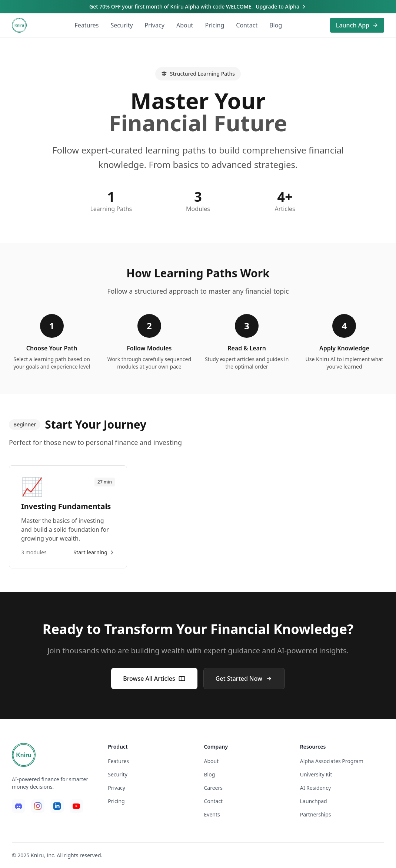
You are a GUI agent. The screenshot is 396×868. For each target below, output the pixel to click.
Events (212, 814)
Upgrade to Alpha (281, 6)
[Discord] (19, 806)
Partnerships (316, 814)
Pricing (214, 25)
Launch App (357, 25)
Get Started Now (244, 679)
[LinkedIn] (57, 806)
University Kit (316, 774)
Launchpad (314, 801)
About (185, 25)
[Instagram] (38, 806)
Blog (276, 25)
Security (122, 25)
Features (87, 25)
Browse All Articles (154, 679)
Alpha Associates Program (332, 761)
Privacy (155, 25)
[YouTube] (76, 806)
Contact (247, 25)
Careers (213, 788)
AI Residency (315, 788)
